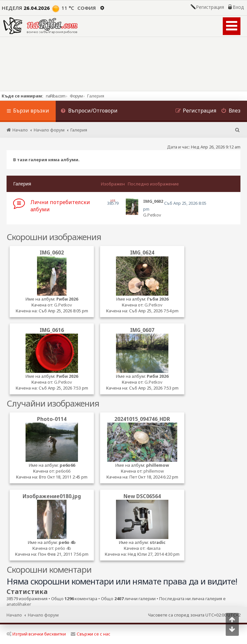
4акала (153, 548)
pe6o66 (67, 465)
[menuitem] (89, 111)
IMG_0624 (142, 252)
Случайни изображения (53, 403)
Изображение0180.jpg (52, 496)
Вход (238, 7)
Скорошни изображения (54, 237)
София (87, 8)
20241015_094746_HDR (142, 419)
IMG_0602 (52, 252)
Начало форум (43, 615)
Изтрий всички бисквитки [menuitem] (36, 634)
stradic (158, 542)
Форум (76, 96)
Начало (14, 615)
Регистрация (210, 7)
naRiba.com (56, 96)
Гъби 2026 (158, 299)
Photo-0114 (52, 419)
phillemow (158, 465)
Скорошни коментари (49, 569)
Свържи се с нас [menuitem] (91, 634)
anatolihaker (19, 604)
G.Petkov (152, 215)
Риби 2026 (67, 299)
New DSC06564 (142, 496)
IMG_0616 (52, 330)
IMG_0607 (142, 330)
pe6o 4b (67, 542)
